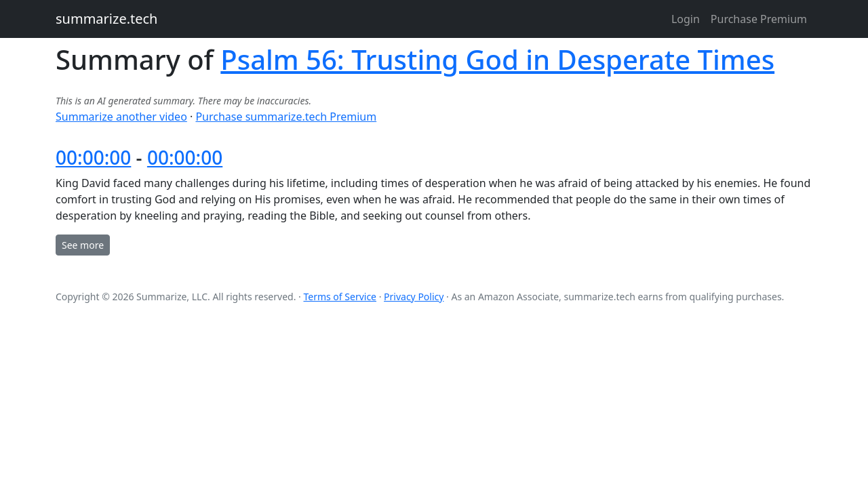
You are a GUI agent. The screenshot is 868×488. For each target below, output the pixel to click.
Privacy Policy (414, 297)
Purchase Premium (759, 19)
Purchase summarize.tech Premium (286, 117)
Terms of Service (340, 297)
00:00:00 (93, 157)
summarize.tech (106, 19)
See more (83, 245)
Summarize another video (121, 117)
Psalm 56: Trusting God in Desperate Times (497, 59)
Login (686, 19)
